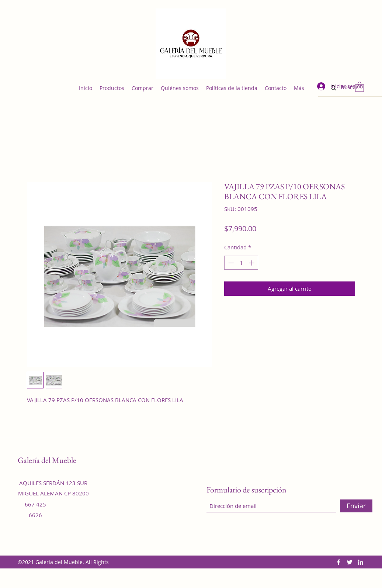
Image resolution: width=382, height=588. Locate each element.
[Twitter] (350, 562)
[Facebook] (338, 562)
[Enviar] (356, 506)
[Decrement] (230, 263)
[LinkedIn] (361, 562)
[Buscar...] (355, 88)
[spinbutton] (241, 263)
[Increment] (252, 263)
